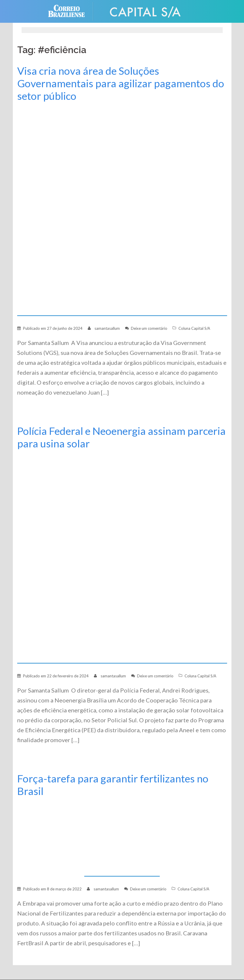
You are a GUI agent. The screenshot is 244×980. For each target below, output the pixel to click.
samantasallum (107, 328)
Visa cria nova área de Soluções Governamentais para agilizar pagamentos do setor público (121, 83)
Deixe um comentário (149, 328)
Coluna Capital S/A (194, 328)
